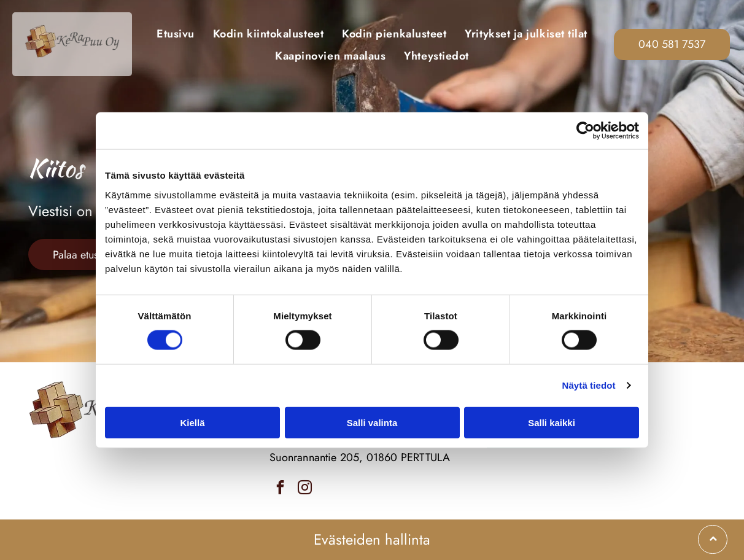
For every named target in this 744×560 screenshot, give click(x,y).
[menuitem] (176, 33)
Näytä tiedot (589, 385)
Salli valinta (372, 422)
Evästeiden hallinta (372, 539)
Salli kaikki (552, 422)
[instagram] (305, 489)
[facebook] (280, 489)
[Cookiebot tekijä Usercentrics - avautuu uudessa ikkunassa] (585, 131)
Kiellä (192, 422)
